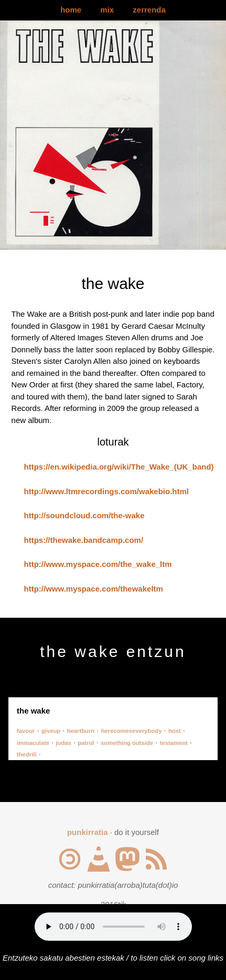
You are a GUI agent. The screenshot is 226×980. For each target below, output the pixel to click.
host (175, 731)
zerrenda (149, 10)
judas (63, 743)
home (71, 10)
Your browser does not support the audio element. (113, 927)
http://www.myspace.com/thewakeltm (94, 589)
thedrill (27, 754)
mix (107, 10)
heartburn (81, 731)
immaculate (33, 743)
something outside (127, 743)
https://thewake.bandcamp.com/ (84, 540)
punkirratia (88, 832)
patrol (86, 743)
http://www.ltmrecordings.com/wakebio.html (106, 491)
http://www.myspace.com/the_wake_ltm (98, 564)
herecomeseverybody (132, 731)
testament (174, 743)
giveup (51, 731)
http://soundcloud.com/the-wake (84, 515)
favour (26, 731)
